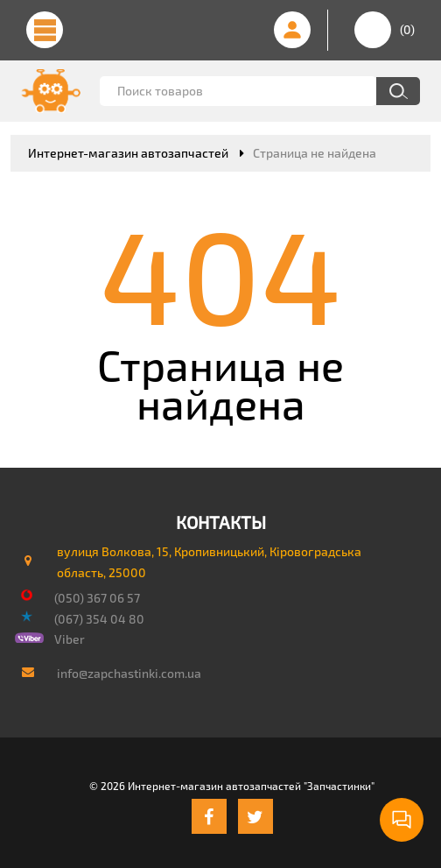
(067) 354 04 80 (99, 619)
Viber (70, 639)
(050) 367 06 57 (97, 598)
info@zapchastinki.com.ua (129, 673)
